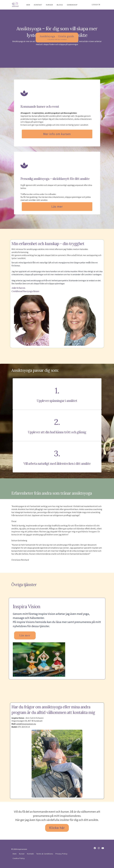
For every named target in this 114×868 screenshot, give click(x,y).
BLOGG (60, 5)
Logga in (96, 5)
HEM (28, 5)
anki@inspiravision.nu (26, 724)
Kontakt (30, 854)
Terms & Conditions (45, 854)
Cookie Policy (19, 858)
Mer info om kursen (57, 134)
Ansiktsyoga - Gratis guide (57, 56)
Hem (15, 854)
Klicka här (57, 828)
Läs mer (57, 206)
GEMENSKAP (72, 5)
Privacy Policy (61, 854)
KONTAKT (38, 5)
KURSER (49, 5)
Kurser (22, 854)
